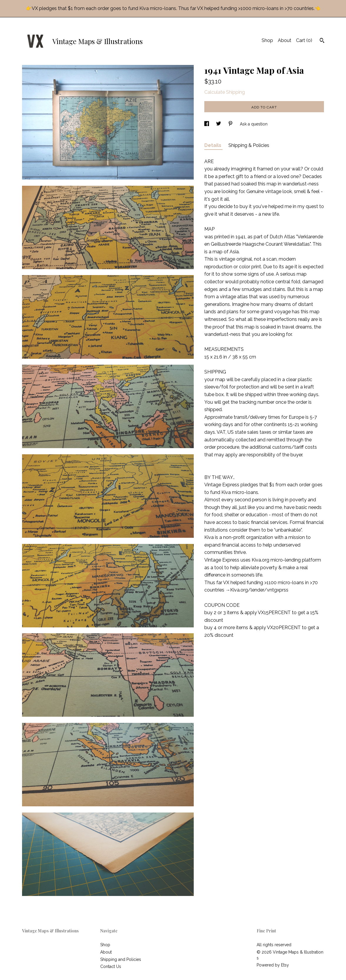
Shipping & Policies (249, 145)
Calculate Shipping (225, 92)
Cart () (304, 40)
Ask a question (254, 124)
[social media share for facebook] (207, 124)
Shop (267, 40)
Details (213, 145)
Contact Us (111, 966)
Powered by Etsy (273, 965)
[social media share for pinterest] (231, 124)
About (285, 40)
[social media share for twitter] (219, 124)
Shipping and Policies (121, 959)
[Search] (322, 41)
